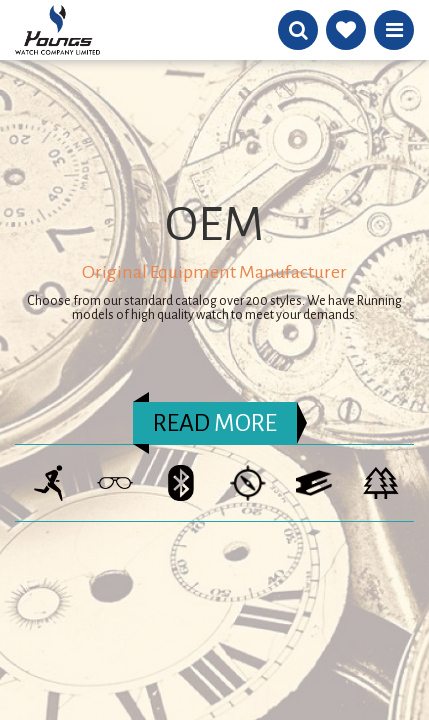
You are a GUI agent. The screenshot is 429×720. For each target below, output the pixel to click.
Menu (394, 30)
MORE (215, 423)
